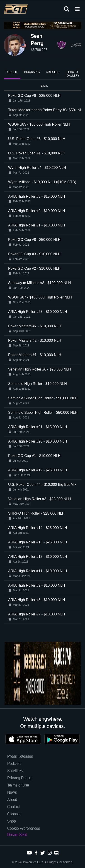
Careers (14, 814)
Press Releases (20, 757)
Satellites (15, 771)
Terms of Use (18, 785)
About (12, 800)
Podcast (14, 764)
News (12, 793)
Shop (12, 821)
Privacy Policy (19, 778)
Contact (14, 807)
